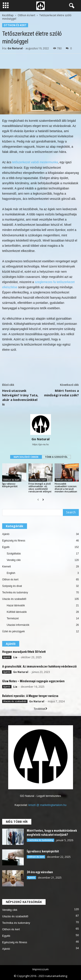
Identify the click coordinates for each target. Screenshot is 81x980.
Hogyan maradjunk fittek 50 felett (24, 652)
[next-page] (43, 500)
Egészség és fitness (14, 541)
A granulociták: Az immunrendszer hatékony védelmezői (39, 666)
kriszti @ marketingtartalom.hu (48, 805)
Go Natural (15, 48)
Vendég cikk (14, 560)
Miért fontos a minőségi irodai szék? (61, 393)
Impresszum (40, 969)
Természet (13, 618)
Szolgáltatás (14, 554)
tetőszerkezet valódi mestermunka (35, 162)
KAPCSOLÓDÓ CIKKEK (26, 457)
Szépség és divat (12, 586)
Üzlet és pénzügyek (13, 631)
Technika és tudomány (15, 592)
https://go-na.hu (40, 444)
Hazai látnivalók (16, 605)
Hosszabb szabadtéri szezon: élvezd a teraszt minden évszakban (66, 488)
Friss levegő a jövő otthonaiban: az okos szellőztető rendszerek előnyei (40, 488)
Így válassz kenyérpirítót (10, 485)
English (11, 573)
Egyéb (6, 547)
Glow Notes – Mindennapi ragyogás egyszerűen (33, 681)
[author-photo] (40, 424)
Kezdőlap (8, 15)
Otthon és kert (26, 15)
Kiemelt (6, 567)
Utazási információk (18, 625)
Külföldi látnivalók (17, 612)
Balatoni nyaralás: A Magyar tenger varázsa (30, 696)
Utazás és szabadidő (14, 599)
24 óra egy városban (40, 872)
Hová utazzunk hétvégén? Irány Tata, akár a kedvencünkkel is (20, 397)
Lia (15, 657)
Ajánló (6, 534)
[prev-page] (38, 500)
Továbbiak (40, 709)
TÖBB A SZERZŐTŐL (56, 457)
